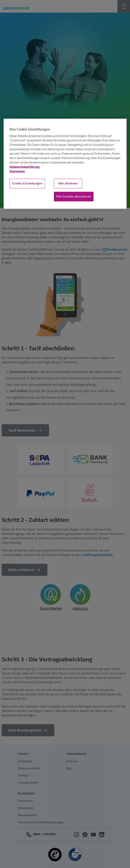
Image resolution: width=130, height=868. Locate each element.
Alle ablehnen (68, 183)
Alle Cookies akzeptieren (74, 196)
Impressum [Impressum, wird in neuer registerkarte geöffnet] (17, 171)
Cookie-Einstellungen (27, 183)
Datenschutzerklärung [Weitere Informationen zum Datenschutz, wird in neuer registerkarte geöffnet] (25, 167)
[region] (65, 164)
